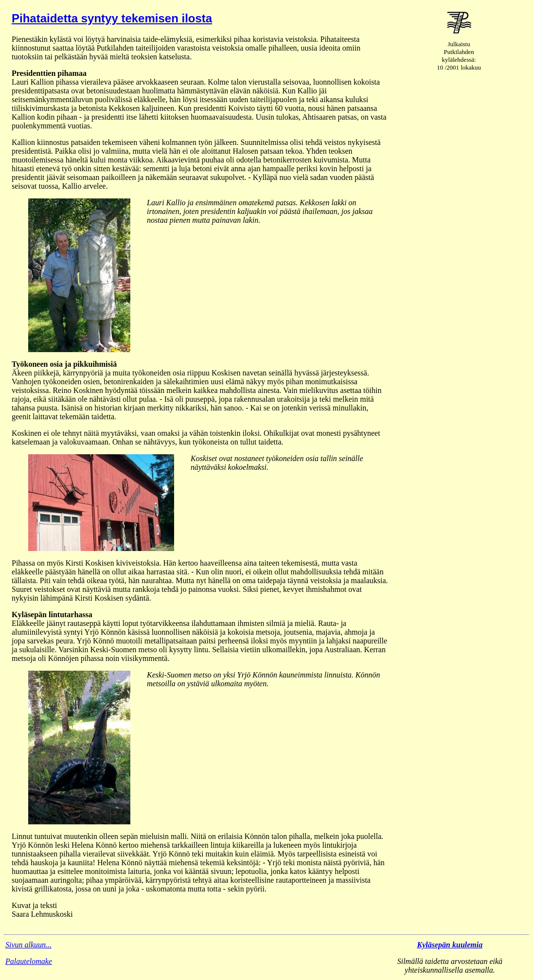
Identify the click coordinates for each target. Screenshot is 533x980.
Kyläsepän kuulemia (450, 945)
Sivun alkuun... (28, 945)
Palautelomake (29, 961)
